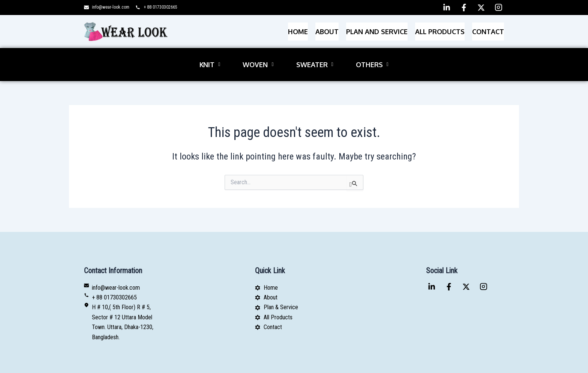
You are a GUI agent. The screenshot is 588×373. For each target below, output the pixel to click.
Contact (488, 28)
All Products (440, 28)
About (327, 28)
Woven (258, 53)
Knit (210, 53)
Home (298, 28)
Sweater (315, 53)
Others (372, 53)
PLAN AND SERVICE (377, 28)
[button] (210, 53)
